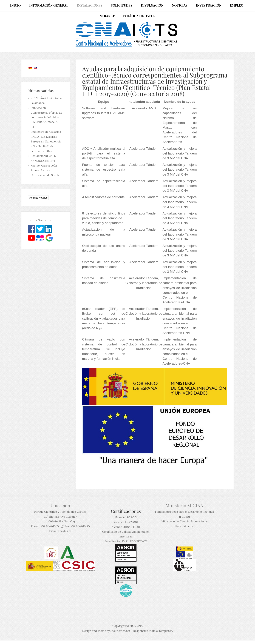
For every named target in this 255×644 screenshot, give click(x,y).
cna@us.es (65, 531)
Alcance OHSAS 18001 (126, 527)
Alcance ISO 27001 (126, 522)
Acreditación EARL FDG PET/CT (126, 541)
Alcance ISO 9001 (126, 517)
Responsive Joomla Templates (153, 631)
